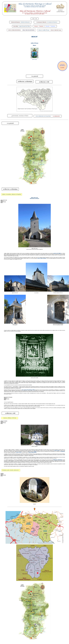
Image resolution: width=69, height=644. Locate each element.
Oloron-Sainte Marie (33, 452)
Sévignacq (63, 451)
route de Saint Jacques (42, 258)
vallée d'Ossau (34, 43)
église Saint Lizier (34, 198)
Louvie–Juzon (57, 450)
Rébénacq (55, 460)
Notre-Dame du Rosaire (34, 199)
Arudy (35, 451)
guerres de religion (57, 253)
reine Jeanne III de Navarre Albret (28, 390)
